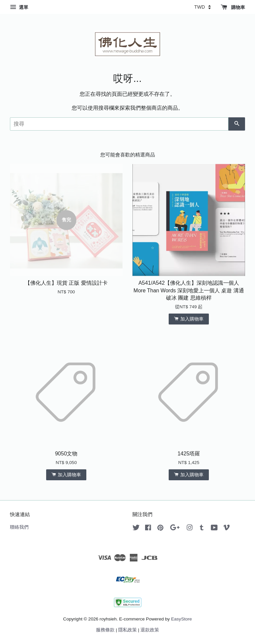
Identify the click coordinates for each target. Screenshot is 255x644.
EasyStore (181, 619)
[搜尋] (119, 124)
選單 (19, 7)
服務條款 (105, 630)
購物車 (233, 7)
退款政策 (150, 630)
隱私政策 (127, 630)
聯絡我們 (19, 527)
